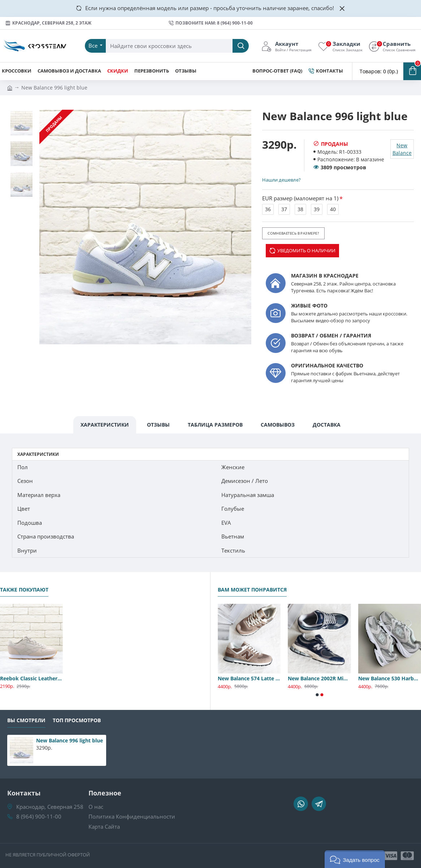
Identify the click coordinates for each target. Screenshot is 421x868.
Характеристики (105, 425)
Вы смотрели (26, 720)
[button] (317, 695)
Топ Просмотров (77, 720)
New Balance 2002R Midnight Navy (319, 679)
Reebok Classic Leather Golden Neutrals (31, 679)
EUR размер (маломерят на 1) (300, 198)
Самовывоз (278, 425)
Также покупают (24, 590)
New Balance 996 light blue (70, 741)
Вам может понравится (252, 590)
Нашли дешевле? (281, 180)
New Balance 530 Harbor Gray (390, 679)
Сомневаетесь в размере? (293, 233)
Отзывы (158, 425)
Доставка (327, 425)
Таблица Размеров (215, 425)
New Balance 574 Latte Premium (249, 679)
